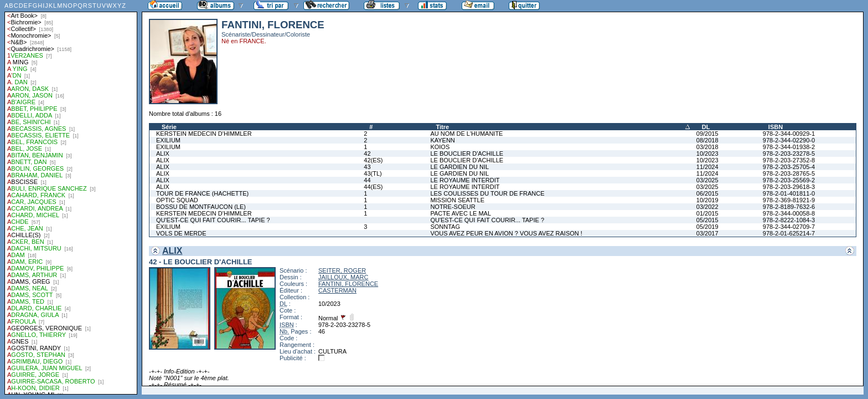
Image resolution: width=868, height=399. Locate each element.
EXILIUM (168, 140)
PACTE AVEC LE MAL (461, 213)
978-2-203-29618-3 (789, 187)
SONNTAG (445, 227)
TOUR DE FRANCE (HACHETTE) (202, 193)
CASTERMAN (337, 290)
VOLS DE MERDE (181, 233)
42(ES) (373, 160)
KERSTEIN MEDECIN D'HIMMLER (204, 134)
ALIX (163, 154)
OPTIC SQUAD (177, 200)
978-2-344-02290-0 (789, 140)
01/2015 (707, 213)
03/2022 (707, 207)
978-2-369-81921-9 (789, 200)
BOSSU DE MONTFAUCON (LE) (201, 207)
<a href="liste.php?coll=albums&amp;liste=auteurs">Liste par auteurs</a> (71, 197)
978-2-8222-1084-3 (789, 220)
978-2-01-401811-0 (789, 193)
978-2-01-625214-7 (789, 233)
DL (706, 127)
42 (367, 154)
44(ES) (373, 187)
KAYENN (442, 140)
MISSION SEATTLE (457, 200)
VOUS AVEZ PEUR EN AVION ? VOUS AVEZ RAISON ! (506, 233)
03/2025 (707, 180)
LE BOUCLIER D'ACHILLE (467, 154)
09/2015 (707, 134)
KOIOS (440, 147)
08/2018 (707, 140)
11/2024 (707, 167)
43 (367, 167)
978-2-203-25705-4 (789, 167)
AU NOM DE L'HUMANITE (466, 134)
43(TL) (373, 173)
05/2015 (707, 220)
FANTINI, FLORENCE (348, 284)
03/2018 (707, 147)
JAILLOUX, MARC (343, 277)
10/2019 (707, 200)
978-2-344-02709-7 (789, 227)
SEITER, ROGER (342, 270)
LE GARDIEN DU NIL (459, 167)
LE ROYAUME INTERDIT (465, 180)
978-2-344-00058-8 (789, 213)
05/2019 (707, 227)
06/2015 (707, 193)
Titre (442, 127)
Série (169, 127)
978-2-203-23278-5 (789, 154)
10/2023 (707, 154)
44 (367, 180)
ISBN (776, 127)
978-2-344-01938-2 (789, 147)
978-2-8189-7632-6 (789, 207)
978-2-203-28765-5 (789, 173)
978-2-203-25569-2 (789, 180)
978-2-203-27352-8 (789, 160)
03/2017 (707, 233)
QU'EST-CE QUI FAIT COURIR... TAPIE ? (213, 220)
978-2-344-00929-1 (789, 134)
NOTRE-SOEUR (453, 207)
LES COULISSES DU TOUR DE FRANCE (487, 193)
